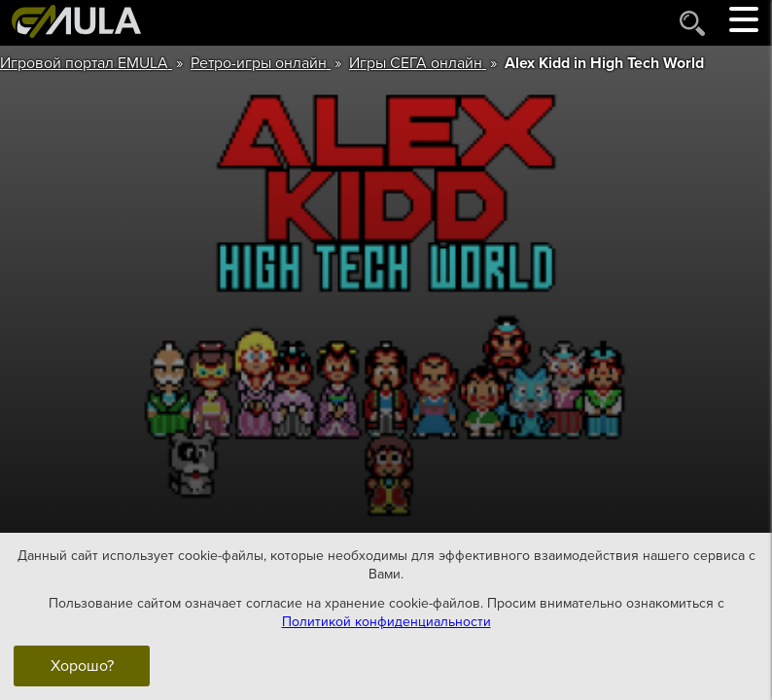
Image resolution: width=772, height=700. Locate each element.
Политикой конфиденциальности (386, 622)
